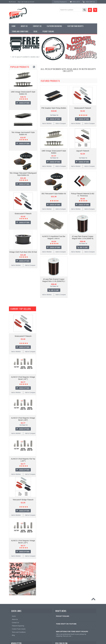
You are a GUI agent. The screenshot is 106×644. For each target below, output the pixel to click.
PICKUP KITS (14, 70)
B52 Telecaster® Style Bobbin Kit (54, 194)
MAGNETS (13, 78)
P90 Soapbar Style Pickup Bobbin (54, 108)
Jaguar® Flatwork (83, 151)
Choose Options (24, 130)
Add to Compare (30, 293)
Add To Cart (84, 247)
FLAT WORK (13, 76)
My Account (12, 2)
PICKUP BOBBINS (15, 72)
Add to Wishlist (16, 293)
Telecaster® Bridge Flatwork (23, 500)
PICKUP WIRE (14, 80)
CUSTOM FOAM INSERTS (18, 88)
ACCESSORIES (15, 86)
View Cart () (90, 2)
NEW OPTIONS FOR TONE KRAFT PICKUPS (72, 632)
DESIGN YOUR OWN (16, 74)
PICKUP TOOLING (15, 84)
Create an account (29, 2)
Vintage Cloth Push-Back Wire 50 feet (23, 279)
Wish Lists (76, 2)
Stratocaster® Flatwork (23, 241)
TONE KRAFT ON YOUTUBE (66, 624)
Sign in (20, 2)
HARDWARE (13, 82)
